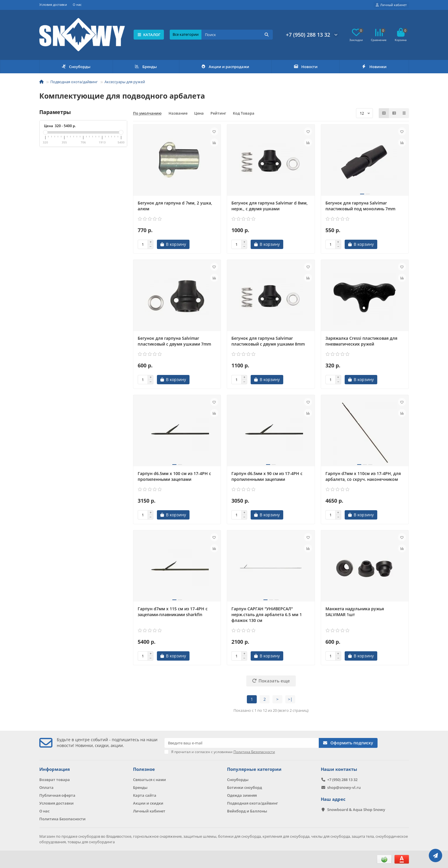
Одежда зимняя (242, 795)
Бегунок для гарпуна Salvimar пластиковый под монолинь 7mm (360, 206)
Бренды (146, 67)
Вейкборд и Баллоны (247, 811)
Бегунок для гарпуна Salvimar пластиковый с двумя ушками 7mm (174, 341)
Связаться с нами (149, 780)
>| (290, 699)
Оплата (46, 787)
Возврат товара (55, 780)
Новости (306, 67)
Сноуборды (76, 67)
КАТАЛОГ (149, 35)
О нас (77, 5)
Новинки (374, 67)
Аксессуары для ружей (125, 82)
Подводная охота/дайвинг (74, 82)
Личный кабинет (149, 811)
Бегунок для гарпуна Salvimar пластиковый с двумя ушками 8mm (268, 341)
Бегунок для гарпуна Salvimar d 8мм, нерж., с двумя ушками (270, 206)
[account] (391, 5)
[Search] (237, 35)
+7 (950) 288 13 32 (308, 35)
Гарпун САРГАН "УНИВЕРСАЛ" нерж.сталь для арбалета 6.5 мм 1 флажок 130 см (267, 614)
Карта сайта (145, 795)
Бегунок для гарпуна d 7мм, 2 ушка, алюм (175, 206)
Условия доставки (53, 5)
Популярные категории (254, 769)
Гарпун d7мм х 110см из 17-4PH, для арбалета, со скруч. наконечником (363, 476)
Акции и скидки (148, 803)
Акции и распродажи (225, 67)
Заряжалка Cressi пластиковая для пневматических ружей (361, 341)
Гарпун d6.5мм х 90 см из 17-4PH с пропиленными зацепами (267, 476)
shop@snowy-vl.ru (344, 787)
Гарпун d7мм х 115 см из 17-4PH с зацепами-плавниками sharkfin (173, 612)
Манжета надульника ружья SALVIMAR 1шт (355, 612)
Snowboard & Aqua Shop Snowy (356, 810)
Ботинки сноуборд (245, 787)
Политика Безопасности (62, 819)
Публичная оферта (57, 795)
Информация (55, 769)
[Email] (242, 743)
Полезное (144, 769)
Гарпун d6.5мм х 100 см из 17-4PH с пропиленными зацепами (174, 476)
